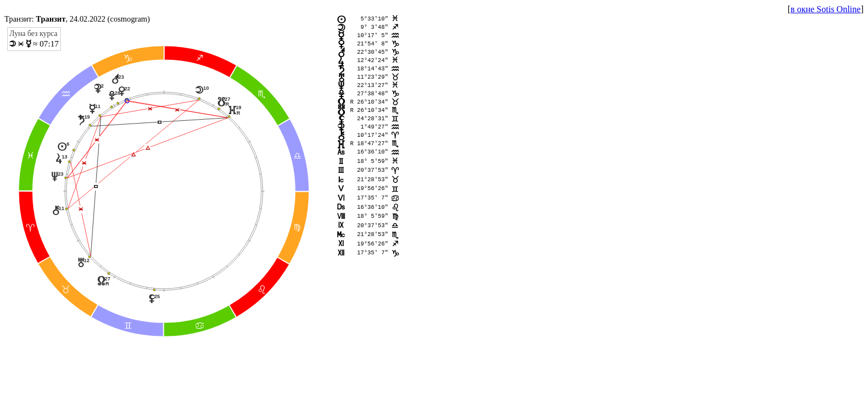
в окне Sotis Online (826, 9)
